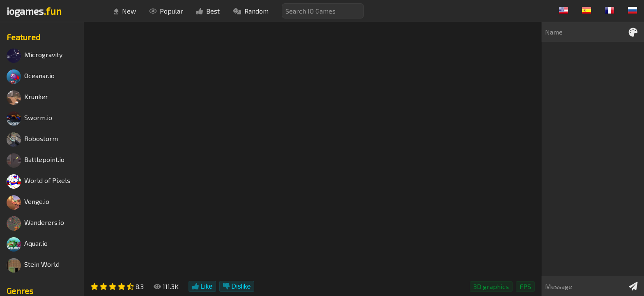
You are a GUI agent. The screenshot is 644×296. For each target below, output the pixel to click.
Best (208, 11)
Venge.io (28, 202)
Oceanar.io (31, 77)
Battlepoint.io (36, 161)
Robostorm (32, 140)
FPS (525, 286)
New (125, 11)
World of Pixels (38, 182)
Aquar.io (27, 244)
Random (251, 11)
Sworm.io (29, 119)
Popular (166, 11)
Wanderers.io (35, 223)
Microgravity (34, 56)
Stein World (33, 265)
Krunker (27, 98)
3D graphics (491, 286)
